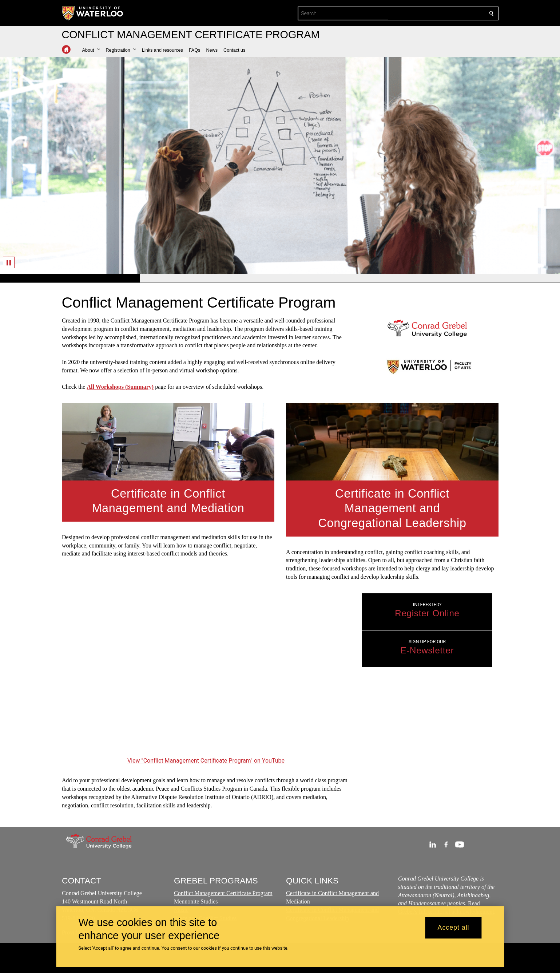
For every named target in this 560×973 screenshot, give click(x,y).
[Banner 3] (350, 278)
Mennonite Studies (196, 901)
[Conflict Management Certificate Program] (206, 674)
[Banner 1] (70, 278)
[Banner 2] (210, 278)
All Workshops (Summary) (120, 387)
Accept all (453, 928)
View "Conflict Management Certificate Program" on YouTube (206, 760)
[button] (91, 50)
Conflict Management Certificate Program (223, 893)
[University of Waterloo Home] (93, 13)
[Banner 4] (490, 278)
